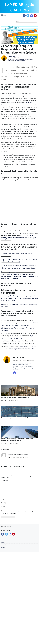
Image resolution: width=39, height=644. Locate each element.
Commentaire (5, 480)
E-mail (3, 503)
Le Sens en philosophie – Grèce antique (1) (15, 397)
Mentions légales (5, 545)
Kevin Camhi (19, 357)
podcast (23, 60)
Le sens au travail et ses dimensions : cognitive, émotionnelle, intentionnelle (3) (17, 439)
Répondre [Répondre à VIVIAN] (25, 457)
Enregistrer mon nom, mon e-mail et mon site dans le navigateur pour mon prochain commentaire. (19, 513)
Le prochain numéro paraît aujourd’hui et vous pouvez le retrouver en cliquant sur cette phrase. (19, 238)
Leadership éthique (24, 59)
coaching (12, 59)
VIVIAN (10, 457)
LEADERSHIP (17, 59)
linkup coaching (17, 60)
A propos (3, 548)
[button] (4, 15)
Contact (3, 542)
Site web (3, 507)
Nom (3, 499)
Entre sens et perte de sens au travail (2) (15, 418)
